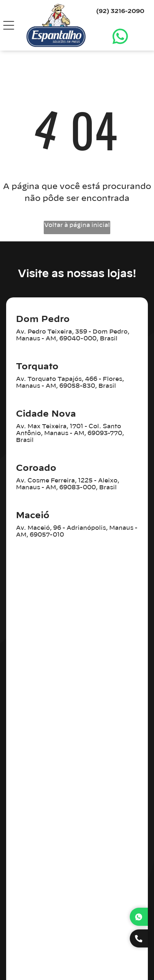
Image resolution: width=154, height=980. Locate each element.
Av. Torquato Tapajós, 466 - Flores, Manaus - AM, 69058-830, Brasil (70, 382)
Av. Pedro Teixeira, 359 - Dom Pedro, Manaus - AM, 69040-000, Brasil (73, 335)
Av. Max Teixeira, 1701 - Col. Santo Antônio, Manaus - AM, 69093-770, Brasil (70, 433)
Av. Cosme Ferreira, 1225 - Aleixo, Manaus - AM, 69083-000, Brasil (68, 484)
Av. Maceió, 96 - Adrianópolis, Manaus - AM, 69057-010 (77, 531)
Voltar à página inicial (77, 225)
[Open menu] (9, 25)
